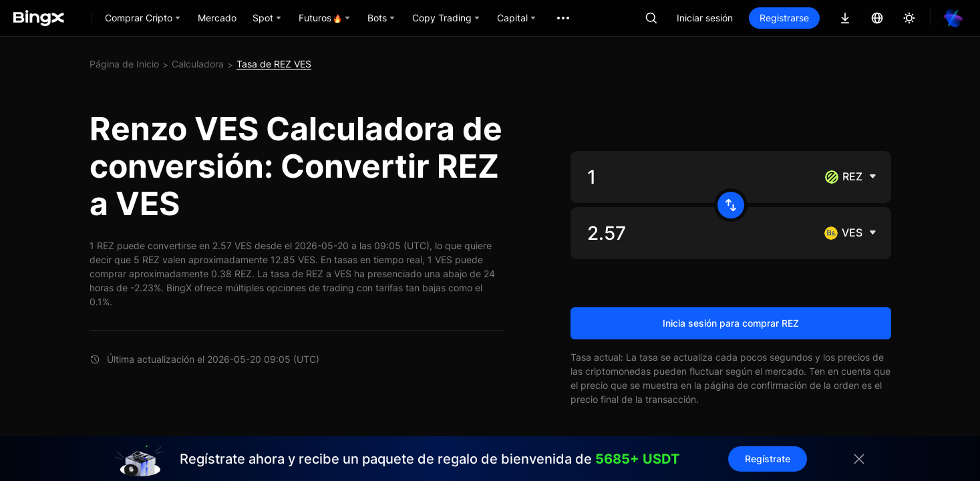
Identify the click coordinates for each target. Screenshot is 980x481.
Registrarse (784, 18)
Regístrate (768, 459)
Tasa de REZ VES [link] (274, 64)
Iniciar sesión (705, 18)
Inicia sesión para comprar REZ (731, 323)
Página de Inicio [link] (124, 64)
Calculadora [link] (198, 64)
